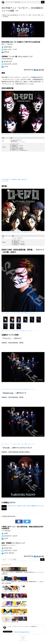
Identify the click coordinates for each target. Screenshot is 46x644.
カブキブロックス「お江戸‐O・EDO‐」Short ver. (15, 180)
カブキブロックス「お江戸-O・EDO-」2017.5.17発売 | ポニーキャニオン (18, 38)
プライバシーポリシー (23, 640)
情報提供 (23, 637)
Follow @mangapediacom (22, 632)
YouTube (7, 181)
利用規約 (23, 639)
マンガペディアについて (23, 636)
